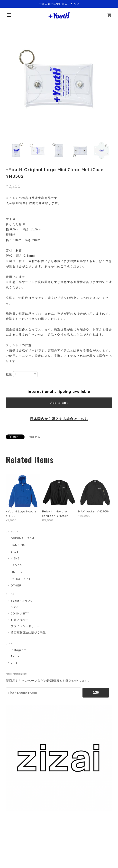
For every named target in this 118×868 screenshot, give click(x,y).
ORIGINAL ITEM (22, 538)
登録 (96, 692)
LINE (14, 663)
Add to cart (59, 403)
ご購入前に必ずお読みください (59, 4)
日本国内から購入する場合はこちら (59, 419)
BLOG (15, 607)
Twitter (16, 656)
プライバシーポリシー (25, 626)
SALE (15, 552)
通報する (35, 437)
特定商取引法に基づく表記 (28, 632)
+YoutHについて (22, 601)
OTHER (16, 585)
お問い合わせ (19, 620)
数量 (9, 374)
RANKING (18, 545)
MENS (15, 558)
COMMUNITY (20, 613)
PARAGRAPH (20, 579)
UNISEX (17, 572)
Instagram (19, 650)
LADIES (16, 565)
